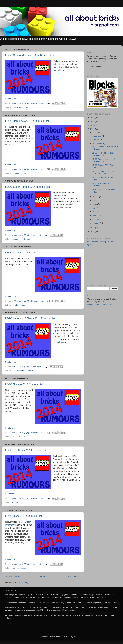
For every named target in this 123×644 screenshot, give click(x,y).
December (97, 132)
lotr (13, 502)
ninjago (15, 437)
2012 (93, 228)
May (95, 208)
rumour (29, 107)
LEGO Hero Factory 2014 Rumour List (27, 121)
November (97, 136)
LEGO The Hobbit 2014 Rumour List (26, 450)
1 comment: (36, 235)
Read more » (11, 99)
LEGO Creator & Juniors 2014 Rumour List (30, 55)
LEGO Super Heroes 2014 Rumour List (28, 187)
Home (43, 577)
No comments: (38, 103)
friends (15, 305)
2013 (93, 129)
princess (22, 568)
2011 (93, 231)
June (95, 204)
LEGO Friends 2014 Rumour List (24, 253)
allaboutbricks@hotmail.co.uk (100, 304)
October (96, 140)
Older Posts (74, 577)
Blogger (77, 637)
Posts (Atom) (22, 583)
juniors (22, 107)
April (95, 212)
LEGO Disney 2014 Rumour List (24, 516)
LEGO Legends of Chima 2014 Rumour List (30, 318)
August (96, 197)
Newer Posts (13, 577)
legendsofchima (19, 371)
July (95, 200)
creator (15, 107)
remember (10, 525)
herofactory (17, 173)
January (96, 223)
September (98, 144)
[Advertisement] (104, 265)
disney (15, 568)
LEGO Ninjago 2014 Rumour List (24, 384)
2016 (93, 118)
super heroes (25, 239)
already (28, 522)
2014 (93, 125)
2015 (93, 121)
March (95, 215)
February (97, 219)
